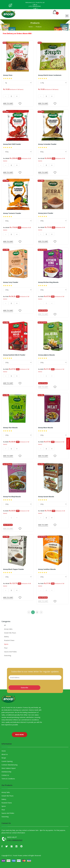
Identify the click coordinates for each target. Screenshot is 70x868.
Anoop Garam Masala (46, 497)
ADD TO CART (8, 103)
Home (31, 27)
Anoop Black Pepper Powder (14, 569)
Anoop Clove (8, 75)
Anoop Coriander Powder (47, 144)
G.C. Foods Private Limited (19, 855)
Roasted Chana (9, 640)
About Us (5, 754)
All (5, 625)
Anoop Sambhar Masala (47, 569)
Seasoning (8, 655)
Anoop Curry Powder (11, 282)
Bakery (6, 637)
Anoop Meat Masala (46, 428)
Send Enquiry (68, 444)
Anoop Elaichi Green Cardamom (50, 75)
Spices (6, 644)
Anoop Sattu (8, 629)
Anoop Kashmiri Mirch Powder (14, 355)
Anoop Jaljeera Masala (46, 355)
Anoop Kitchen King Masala (48, 282)
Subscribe (24, 688)
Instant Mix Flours (10, 633)
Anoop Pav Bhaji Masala (12, 497)
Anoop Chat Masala (10, 428)
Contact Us (5, 775)
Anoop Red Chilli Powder (12, 144)
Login (35, 8)
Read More (20, 735)
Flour (6, 648)
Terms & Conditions (8, 779)
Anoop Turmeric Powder (12, 213)
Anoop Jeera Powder (46, 213)
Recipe (4, 758)
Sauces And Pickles (10, 652)
